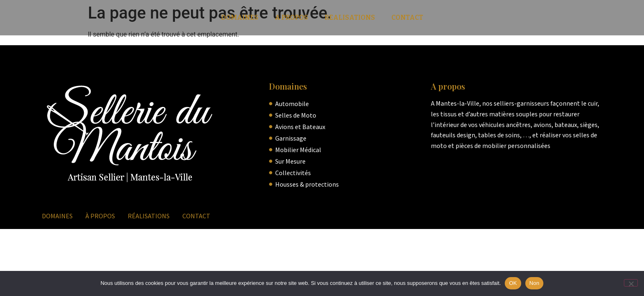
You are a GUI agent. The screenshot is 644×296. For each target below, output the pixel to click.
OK (513, 283)
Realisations (350, 17)
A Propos (291, 17)
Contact (407, 17)
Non (535, 283)
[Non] (631, 283)
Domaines (240, 17)
